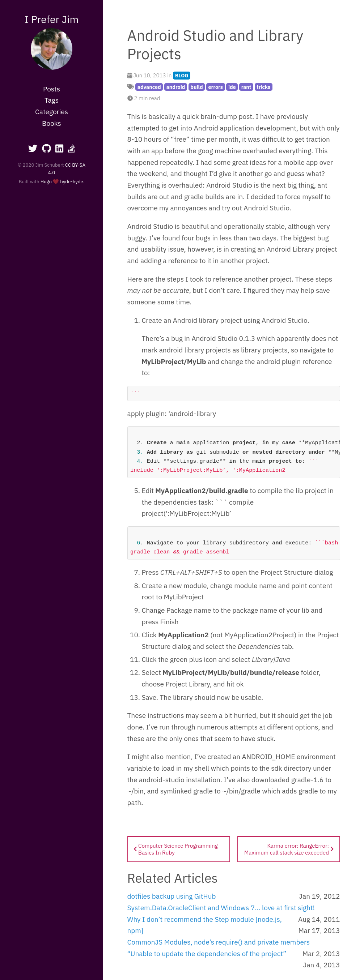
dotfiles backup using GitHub (172, 896)
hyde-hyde (71, 181)
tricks (263, 87)
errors (216, 87)
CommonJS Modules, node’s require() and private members (219, 942)
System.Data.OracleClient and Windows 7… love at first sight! (221, 908)
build (196, 87)
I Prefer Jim (52, 19)
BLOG (182, 75)
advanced (149, 87)
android (176, 87)
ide (232, 87)
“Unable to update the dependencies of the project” (207, 954)
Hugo (46, 181)
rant (246, 87)
